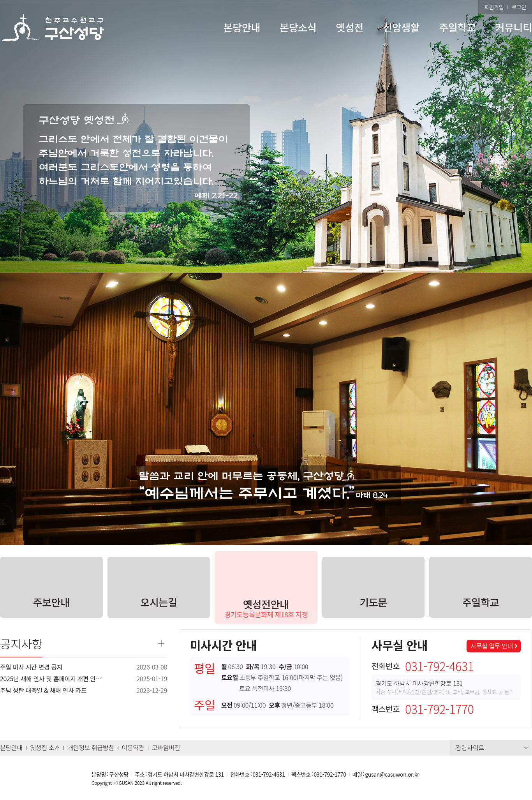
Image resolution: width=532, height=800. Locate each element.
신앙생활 (401, 27)
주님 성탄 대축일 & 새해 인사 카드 (43, 690)
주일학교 (457, 27)
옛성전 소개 (45, 747)
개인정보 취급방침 (91, 747)
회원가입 (494, 7)
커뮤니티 (514, 27)
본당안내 (242, 27)
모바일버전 (166, 747)
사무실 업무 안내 (492, 646)
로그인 (519, 7)
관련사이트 (470, 747)
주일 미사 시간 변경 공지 (31, 667)
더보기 (161, 643)
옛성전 (350, 27)
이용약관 (133, 747)
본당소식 (298, 27)
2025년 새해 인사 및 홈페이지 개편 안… (51, 678)
